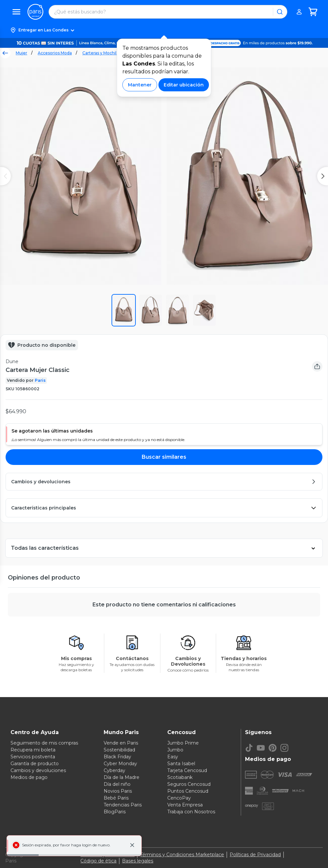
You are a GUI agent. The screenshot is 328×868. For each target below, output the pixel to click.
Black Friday (117, 757)
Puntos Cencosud (188, 791)
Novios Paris (118, 791)
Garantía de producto (35, 764)
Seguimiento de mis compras (44, 743)
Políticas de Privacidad (255, 855)
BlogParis (115, 812)
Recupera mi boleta (33, 750)
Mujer (21, 53)
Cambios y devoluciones (38, 770)
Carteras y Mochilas (102, 53)
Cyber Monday (120, 764)
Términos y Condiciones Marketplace (182, 855)
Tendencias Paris (123, 805)
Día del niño (117, 784)
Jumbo (175, 750)
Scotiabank (180, 777)
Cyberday (114, 770)
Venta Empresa (185, 805)
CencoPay (179, 798)
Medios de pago (29, 777)
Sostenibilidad (119, 750)
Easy (173, 757)
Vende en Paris (121, 743)
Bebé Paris (116, 798)
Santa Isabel (181, 764)
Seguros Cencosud (189, 784)
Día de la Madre (122, 777)
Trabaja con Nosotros (191, 812)
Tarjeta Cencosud (187, 770)
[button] (164, 30)
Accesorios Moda (55, 53)
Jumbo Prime (183, 743)
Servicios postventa (33, 757)
